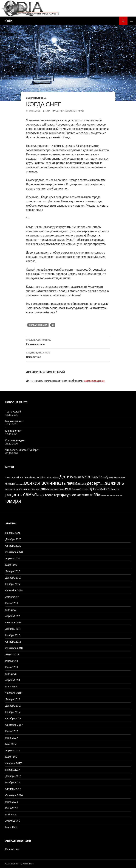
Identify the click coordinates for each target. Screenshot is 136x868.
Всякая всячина (36, 98)
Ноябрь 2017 (13, 712)
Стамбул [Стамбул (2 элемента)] (105, 477)
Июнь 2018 (12, 667)
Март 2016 (11, 827)
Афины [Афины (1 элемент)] (56, 477)
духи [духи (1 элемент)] (102, 484)
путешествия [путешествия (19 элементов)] (100, 488)
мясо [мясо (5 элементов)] (68, 489)
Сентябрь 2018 (14, 648)
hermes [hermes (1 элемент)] (46, 477)
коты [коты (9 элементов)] (44, 489)
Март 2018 (11, 686)
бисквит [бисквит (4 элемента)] (10, 484)
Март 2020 (11, 565)
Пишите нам (12, 849)
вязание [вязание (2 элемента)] (82, 484)
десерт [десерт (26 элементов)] (93, 483)
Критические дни (15, 440)
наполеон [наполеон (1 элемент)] (76, 489)
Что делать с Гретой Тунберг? (22, 450)
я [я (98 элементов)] (20, 501)
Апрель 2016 (13, 821)
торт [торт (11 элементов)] (57, 495)
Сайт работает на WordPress (19, 864)
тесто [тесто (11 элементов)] (49, 495)
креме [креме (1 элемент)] (51, 489)
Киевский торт (13, 431)
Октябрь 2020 (13, 546)
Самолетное (68, 355)
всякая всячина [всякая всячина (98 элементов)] (42, 483)
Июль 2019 (12, 603)
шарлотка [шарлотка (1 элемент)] (105, 495)
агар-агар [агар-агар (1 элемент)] (114, 477)
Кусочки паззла (68, 342)
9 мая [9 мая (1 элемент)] (8, 477)
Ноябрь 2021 (13, 533)
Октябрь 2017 (13, 718)
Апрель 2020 (13, 558)
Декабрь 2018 (13, 629)
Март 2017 (11, 757)
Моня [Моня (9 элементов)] (86, 477)
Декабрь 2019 (13, 578)
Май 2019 (11, 610)
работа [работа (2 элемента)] (116, 489)
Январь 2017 (13, 770)
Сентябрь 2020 (14, 552)
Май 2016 (11, 814)
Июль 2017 (12, 731)
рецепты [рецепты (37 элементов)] (14, 494)
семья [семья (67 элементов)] (30, 494)
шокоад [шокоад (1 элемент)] (119, 495)
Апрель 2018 (13, 680)
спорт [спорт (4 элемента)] (41, 495)
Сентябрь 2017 (14, 725)
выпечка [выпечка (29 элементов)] (70, 483)
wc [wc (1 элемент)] (51, 477)
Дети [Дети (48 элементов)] (65, 476)
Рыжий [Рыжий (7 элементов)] (95, 477)
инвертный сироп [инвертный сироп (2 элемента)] (22, 489)
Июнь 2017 (12, 738)
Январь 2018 (13, 699)
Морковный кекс (15, 421)
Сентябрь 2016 (14, 795)
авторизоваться (94, 381)
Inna (48, 111)
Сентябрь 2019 (14, 590)
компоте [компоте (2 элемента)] (36, 489)
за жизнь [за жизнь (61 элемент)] (114, 483)
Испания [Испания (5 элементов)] (76, 477)
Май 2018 (11, 674)
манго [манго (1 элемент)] (57, 489)
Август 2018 (12, 654)
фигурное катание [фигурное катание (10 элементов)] (75, 495)
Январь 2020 (13, 571)
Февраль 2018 (13, 693)
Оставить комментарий (70, 111)
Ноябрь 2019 (13, 584)
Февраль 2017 (13, 763)
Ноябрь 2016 (13, 782)
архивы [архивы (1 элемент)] (122, 477)
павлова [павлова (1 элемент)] (85, 489)
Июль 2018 (12, 661)
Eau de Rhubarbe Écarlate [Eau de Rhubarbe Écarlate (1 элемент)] (22, 477)
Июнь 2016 (12, 808)
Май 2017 (11, 744)
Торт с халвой (13, 412)
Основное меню (132, 21)
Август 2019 (12, 597)
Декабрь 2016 (13, 776)
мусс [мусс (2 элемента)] (62, 489)
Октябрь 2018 (13, 642)
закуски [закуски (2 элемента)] (9, 489)
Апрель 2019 (13, 616)
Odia (9, 21)
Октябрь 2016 (13, 789)
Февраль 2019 (13, 622)
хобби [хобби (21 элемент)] (95, 495)
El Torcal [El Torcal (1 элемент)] (38, 477)
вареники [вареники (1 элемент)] (19, 484)
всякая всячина (38, 325)
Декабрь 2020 (13, 539)
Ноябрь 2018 (13, 635)
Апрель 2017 (13, 750)
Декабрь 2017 (13, 706)
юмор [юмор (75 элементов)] (12, 501)
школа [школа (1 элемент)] (112, 495)
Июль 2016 (12, 802)
